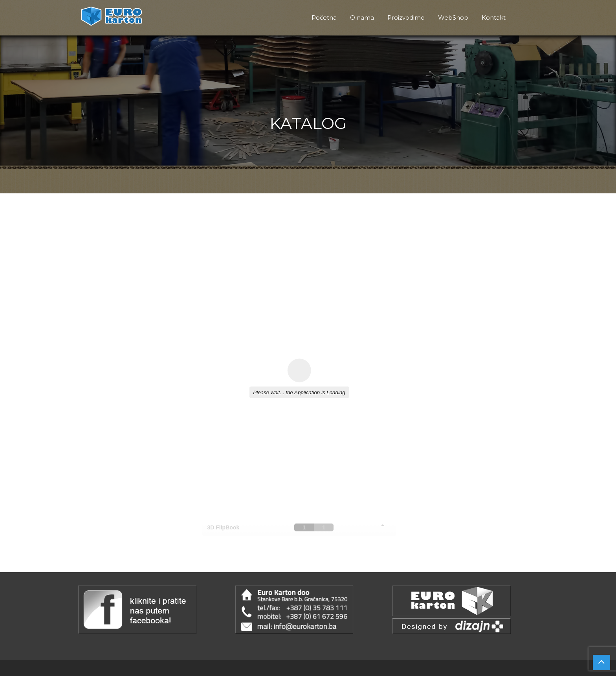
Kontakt (494, 17)
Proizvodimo (406, 17)
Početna (324, 17)
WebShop (453, 17)
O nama (362, 17)
